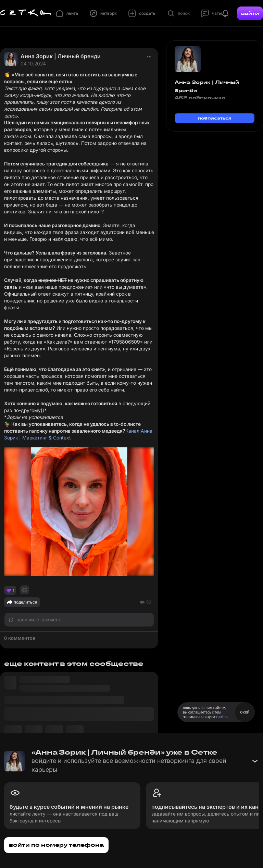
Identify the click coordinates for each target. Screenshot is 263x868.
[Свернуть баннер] (255, 761)
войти (250, 13)
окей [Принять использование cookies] (245, 712)
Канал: (133, 431)
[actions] (149, 57)
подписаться (215, 118)
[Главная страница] (26, 13)
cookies (222, 717)
